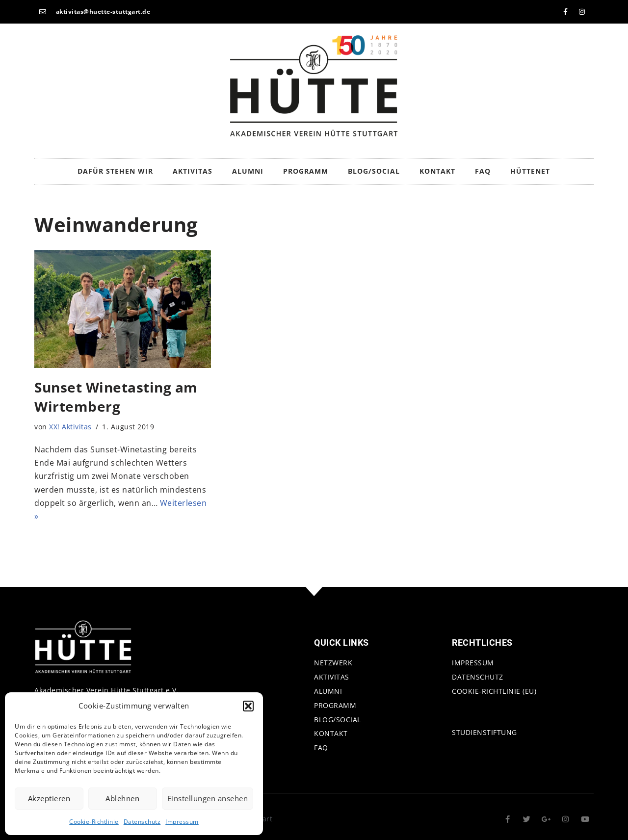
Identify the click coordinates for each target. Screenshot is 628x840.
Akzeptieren (49, 798)
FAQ (483, 171)
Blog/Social (374, 171)
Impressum (182, 822)
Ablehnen (122, 798)
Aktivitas (193, 171)
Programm (306, 171)
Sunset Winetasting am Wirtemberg (116, 397)
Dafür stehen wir (115, 171)
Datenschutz (142, 822)
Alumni (248, 171)
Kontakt (437, 171)
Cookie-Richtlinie (94, 822)
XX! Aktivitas (70, 427)
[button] (248, 706)
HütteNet (530, 171)
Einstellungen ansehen (208, 798)
